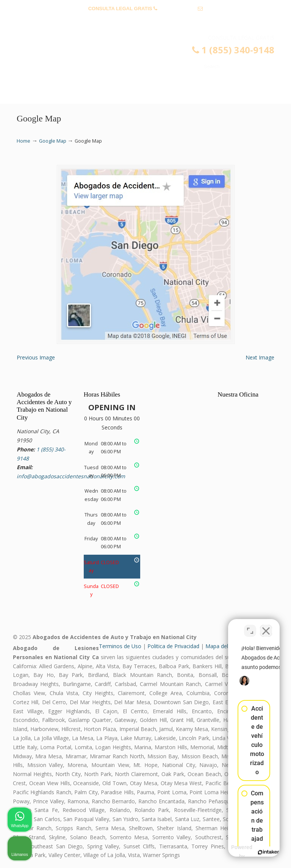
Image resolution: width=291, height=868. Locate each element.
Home (23, 141)
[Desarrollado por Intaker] (227, 852)
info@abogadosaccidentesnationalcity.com (146, 20)
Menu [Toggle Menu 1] (29, 94)
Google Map (53, 141)
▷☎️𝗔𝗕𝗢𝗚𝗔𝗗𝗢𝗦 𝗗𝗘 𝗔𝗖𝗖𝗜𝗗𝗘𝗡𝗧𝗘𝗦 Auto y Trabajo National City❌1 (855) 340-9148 (153, 59)
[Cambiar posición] (250, 626)
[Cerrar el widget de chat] (266, 626)
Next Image (260, 357)
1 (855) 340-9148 (178, 9)
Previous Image (36, 357)
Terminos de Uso (120, 646)
